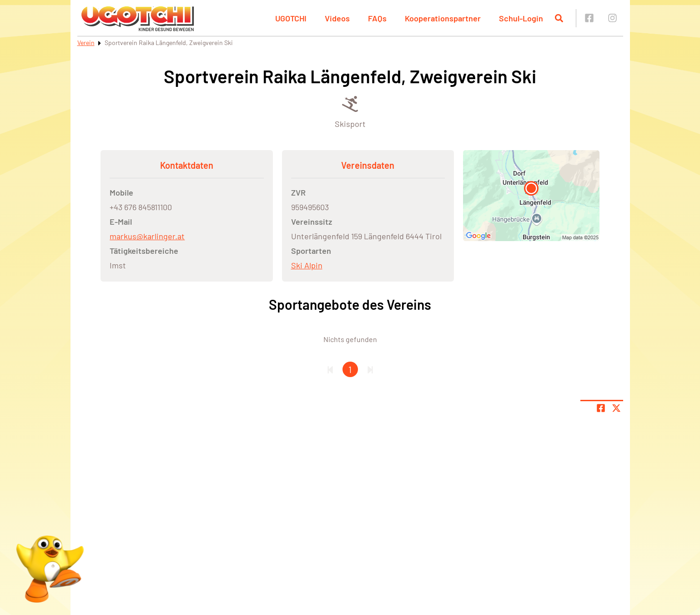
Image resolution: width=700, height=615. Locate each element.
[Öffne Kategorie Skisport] (350, 111)
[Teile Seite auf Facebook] (601, 408)
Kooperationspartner (443, 18)
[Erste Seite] (330, 369)
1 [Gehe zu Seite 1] (350, 369)
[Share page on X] (616, 408)
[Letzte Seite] (370, 369)
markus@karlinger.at (147, 236)
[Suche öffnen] (559, 18)
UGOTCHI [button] (291, 18)
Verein (86, 43)
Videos (337, 18)
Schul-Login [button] (521, 18)
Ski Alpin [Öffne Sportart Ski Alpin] (307, 265)
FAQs (377, 18)
